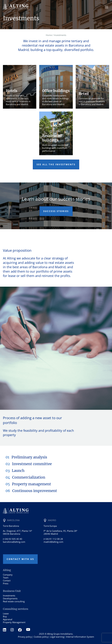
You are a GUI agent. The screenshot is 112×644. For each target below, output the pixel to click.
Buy (5, 616)
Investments (9, 596)
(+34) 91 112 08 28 (53, 539)
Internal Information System (80, 637)
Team (6, 578)
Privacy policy (25, 637)
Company (8, 575)
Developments (10, 598)
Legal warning (57, 637)
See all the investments (56, 164)
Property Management (14, 622)
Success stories (56, 211)
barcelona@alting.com (14, 542)
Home (49, 35)
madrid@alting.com (53, 542)
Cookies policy (41, 637)
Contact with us (20, 559)
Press (6, 583)
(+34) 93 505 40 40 (13, 539)
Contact (7, 580)
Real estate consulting (14, 601)
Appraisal (8, 619)
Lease (6, 613)
